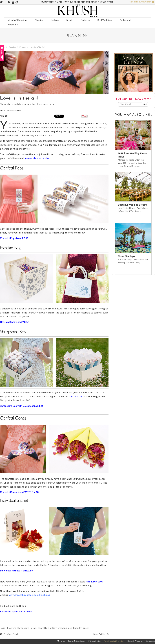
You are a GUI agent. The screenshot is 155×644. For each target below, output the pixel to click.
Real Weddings (105, 20)
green (86, 628)
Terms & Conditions (77, 641)
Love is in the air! (37, 47)
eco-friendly (75, 628)
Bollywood (125, 20)
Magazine (13, 25)
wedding (62, 628)
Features (85, 20)
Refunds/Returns (135, 641)
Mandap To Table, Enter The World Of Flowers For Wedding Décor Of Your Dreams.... (132, 163)
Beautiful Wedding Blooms (133, 205)
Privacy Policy (95, 641)
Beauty (70, 20)
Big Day (52, 628)
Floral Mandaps (126, 256)
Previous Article (10, 634)
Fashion (55, 20)
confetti (42, 628)
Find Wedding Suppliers (114, 641)
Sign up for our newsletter (142, 2)
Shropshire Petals (27, 628)
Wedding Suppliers (18, 20)
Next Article (101, 634)
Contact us (150, 641)
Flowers (23, 47)
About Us (61, 641)
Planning (39, 20)
